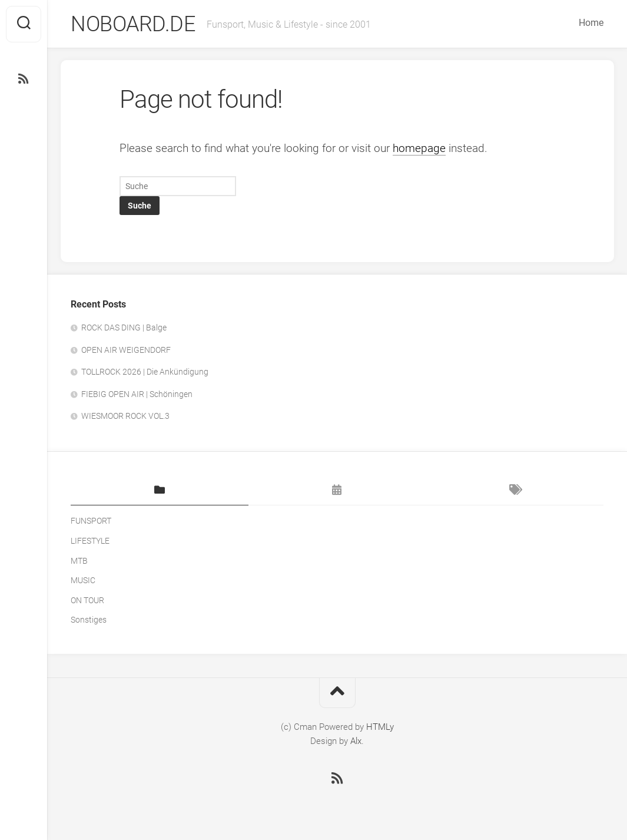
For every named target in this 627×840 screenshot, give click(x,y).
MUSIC (83, 580)
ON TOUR (87, 600)
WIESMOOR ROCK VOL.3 (125, 416)
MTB (79, 561)
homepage (419, 148)
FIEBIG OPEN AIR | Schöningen (137, 394)
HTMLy (380, 727)
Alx (356, 741)
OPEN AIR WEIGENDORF (126, 350)
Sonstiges (89, 620)
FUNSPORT (91, 521)
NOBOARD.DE (133, 24)
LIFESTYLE (90, 541)
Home (591, 23)
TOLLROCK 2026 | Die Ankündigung (145, 372)
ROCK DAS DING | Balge (124, 328)
